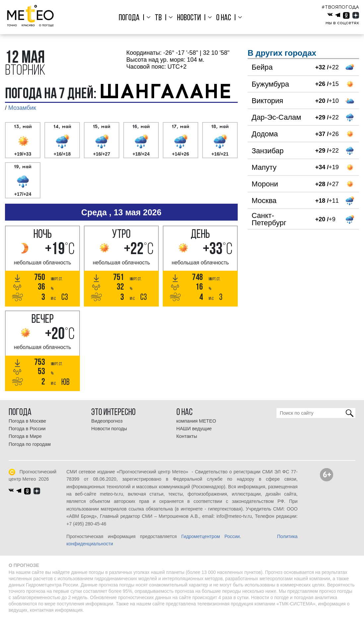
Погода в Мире (25, 436)
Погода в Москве (27, 421)
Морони (265, 184)
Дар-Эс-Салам (276, 117)
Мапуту (264, 167)
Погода (131, 18)
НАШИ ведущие (194, 429)
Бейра (262, 67)
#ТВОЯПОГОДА (340, 7)
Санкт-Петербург (269, 219)
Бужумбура (270, 84)
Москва (264, 201)
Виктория (267, 101)
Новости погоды (109, 429)
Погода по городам (30, 444)
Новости (189, 18)
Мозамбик (22, 108)
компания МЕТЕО (196, 421)
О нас (222, 18)
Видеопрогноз (107, 421)
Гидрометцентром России (211, 536)
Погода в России (27, 429)
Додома (265, 134)
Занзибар (268, 151)
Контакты (187, 436)
